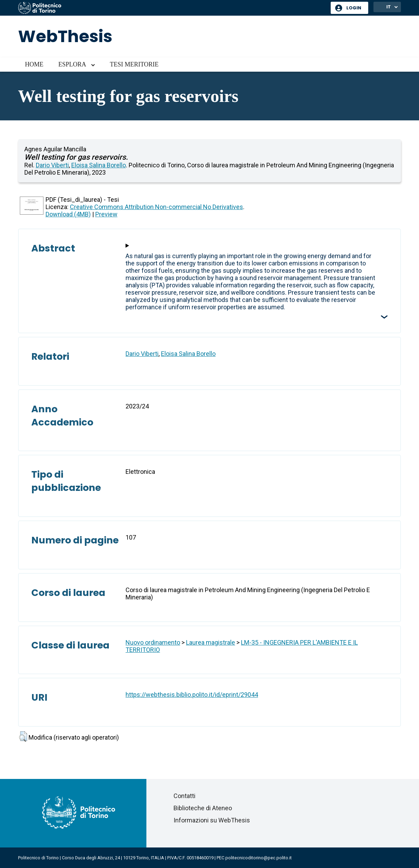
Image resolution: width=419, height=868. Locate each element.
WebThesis (65, 36)
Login (354, 8)
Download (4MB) (68, 214)
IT (389, 7)
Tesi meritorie (134, 64)
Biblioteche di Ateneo (203, 808)
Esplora (72, 64)
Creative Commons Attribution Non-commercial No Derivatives (156, 207)
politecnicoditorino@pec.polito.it (259, 858)
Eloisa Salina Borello (99, 165)
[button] (23, 736)
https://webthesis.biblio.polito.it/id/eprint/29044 (192, 695)
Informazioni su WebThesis (212, 820)
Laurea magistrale (211, 642)
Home (34, 64)
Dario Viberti (52, 165)
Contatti (184, 796)
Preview (106, 214)
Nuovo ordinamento (153, 642)
